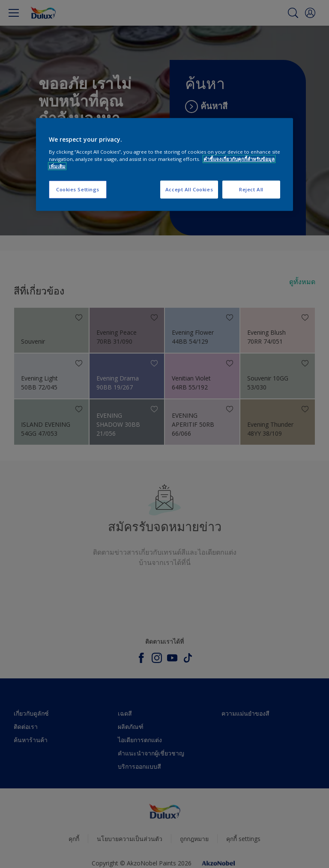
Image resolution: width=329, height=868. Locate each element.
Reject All (251, 189)
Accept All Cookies (189, 189)
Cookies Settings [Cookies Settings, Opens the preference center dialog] (78, 189)
